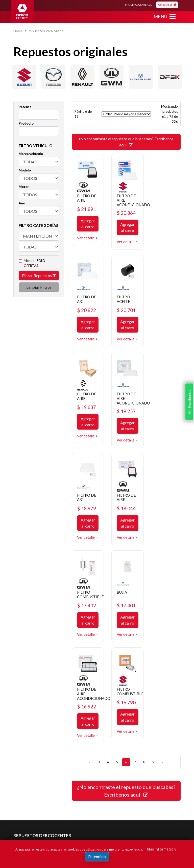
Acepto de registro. (51, 822)
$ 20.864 (126, 212)
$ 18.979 (87, 419)
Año (22, 203)
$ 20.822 (165, 208)
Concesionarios (113, 731)
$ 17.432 (165, 419)
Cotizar (106, 739)
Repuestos (110, 716)
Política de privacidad (30, 724)
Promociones (111, 724)
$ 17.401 (87, 520)
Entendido (97, 856)
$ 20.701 (87, 313)
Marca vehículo (31, 154)
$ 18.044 (126, 419)
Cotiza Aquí (167, 5)
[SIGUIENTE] (162, 584)
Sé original (109, 746)
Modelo (25, 170)
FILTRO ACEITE (84, 302)
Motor (24, 187)
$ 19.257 (165, 317)
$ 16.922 (126, 524)
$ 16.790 (165, 520)
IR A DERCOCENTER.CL (138, 5)
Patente (25, 107)
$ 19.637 (126, 313)
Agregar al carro (88, 223)
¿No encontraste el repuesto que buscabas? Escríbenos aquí (126, 142)
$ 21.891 (87, 208)
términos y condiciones (47, 822)
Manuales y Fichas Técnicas (35, 746)
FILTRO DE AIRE (87, 197)
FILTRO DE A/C (165, 197)
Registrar (148, 814)
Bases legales (24, 731)
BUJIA (83, 506)
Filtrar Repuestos (39, 275)
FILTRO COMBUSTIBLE (169, 407)
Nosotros (21, 716)
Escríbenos (189, 465)
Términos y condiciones (32, 739)
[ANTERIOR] (90, 584)
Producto (26, 123)
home (18, 31)
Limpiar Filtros (39, 287)
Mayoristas (110, 754)
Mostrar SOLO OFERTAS (34, 263)
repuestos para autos (45, 31)
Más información (161, 849)
